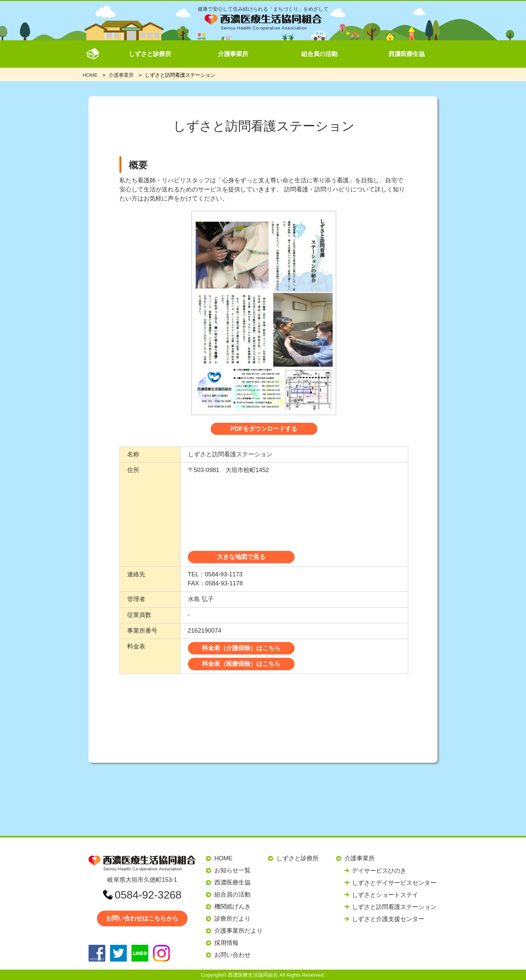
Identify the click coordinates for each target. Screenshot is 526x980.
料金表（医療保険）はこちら (241, 664)
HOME (223, 858)
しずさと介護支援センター (388, 919)
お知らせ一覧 (232, 870)
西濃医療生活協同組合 (253, 975)
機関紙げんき (232, 907)
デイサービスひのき (379, 871)
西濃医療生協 (407, 54)
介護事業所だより (239, 931)
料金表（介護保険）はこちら (241, 648)
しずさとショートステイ (385, 895)
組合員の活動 (319, 54)
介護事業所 (233, 54)
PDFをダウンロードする (264, 429)
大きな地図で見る (241, 557)
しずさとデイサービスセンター (394, 883)
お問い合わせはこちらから (142, 918)
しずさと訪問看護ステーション (394, 907)
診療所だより (232, 919)
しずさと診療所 (150, 54)
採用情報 (226, 943)
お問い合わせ (232, 955)
